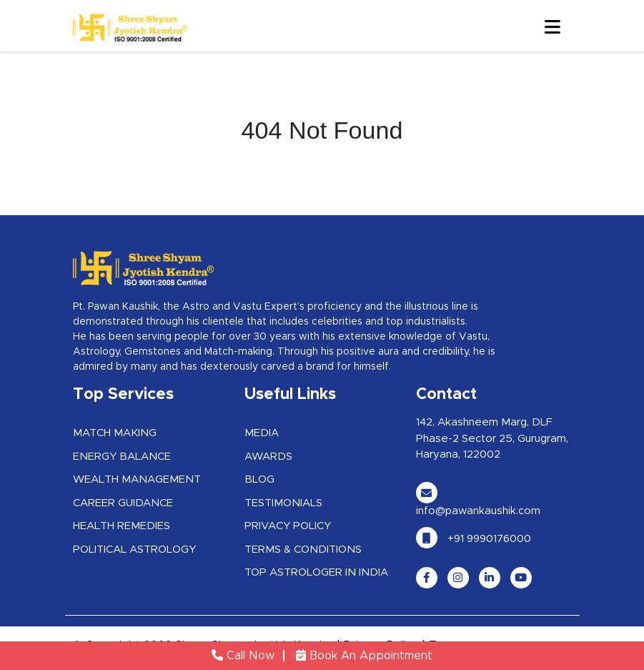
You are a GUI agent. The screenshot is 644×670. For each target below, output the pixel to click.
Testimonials (283, 503)
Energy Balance (122, 457)
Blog (259, 479)
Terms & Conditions (303, 550)
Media (262, 433)
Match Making (115, 433)
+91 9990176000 (474, 539)
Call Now (243, 656)
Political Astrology (134, 550)
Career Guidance (123, 503)
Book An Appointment (364, 656)
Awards (268, 457)
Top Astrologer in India (316, 572)
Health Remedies (122, 526)
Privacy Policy (288, 526)
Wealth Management (137, 479)
